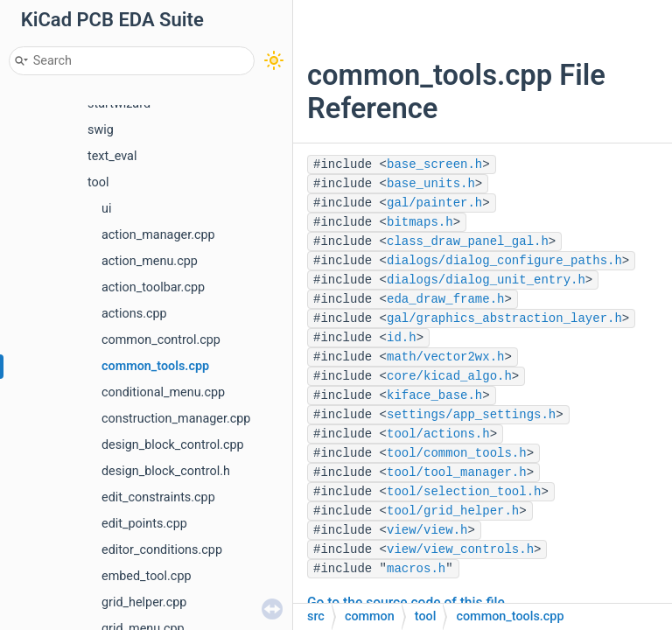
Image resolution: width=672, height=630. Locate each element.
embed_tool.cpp (147, 576)
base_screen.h (434, 164)
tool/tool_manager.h (457, 472)
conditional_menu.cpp (163, 392)
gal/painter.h (434, 203)
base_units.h (431, 184)
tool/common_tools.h (457, 453)
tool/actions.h (438, 434)
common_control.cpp (161, 340)
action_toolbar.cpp (153, 287)
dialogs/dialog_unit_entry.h (486, 280)
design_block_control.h (166, 471)
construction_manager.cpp (176, 419)
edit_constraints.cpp (158, 497)
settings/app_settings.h (471, 415)
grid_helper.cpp (144, 602)
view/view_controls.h (460, 549)
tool (98, 182)
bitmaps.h (420, 222)
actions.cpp (134, 314)
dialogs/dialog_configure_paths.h (504, 261)
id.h (402, 338)
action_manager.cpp (158, 235)
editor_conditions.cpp (162, 550)
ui (106, 209)
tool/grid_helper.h (453, 511)
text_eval (112, 156)
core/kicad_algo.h (449, 376)
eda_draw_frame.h (445, 299)
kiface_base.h (434, 395)
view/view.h (427, 530)
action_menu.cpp (150, 261)
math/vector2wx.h (445, 357)
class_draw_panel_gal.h (468, 241)
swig (101, 130)
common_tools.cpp (155, 366)
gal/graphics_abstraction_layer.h (504, 318)
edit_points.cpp (144, 524)
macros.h (416, 569)
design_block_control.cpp (173, 445)
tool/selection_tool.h (464, 492)
